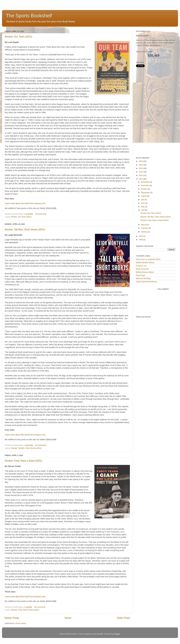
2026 (141, 161)
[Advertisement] (151, 112)
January (144, 232)
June (143, 203)
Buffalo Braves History (145, 272)
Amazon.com (141, 266)
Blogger (117, 634)
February (145, 228)
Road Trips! (141, 275)
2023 (141, 172)
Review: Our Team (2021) (18, 37)
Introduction (142, 36)
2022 (141, 175)
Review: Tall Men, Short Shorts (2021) (25, 230)
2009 (141, 240)
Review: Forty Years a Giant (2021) (23, 461)
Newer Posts (12, 618)
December (145, 182)
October (144, 189)
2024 (141, 168)
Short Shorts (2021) (34, 448)
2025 (141, 165)
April (143, 210)
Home (68, 618)
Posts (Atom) (21, 623)
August (144, 196)
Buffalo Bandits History (145, 262)
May (143, 207)
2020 (141, 236)
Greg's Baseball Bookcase (147, 282)
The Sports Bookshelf (29, 16)
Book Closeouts (142, 269)
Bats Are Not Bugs (143, 278)
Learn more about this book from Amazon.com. (25, 203)
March (144, 225)
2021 (141, 179)
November (145, 185)
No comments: (41, 214)
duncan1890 (98, 634)
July (143, 199)
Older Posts (123, 618)
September (146, 193)
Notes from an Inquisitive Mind (148, 259)
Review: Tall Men (18, 448)
